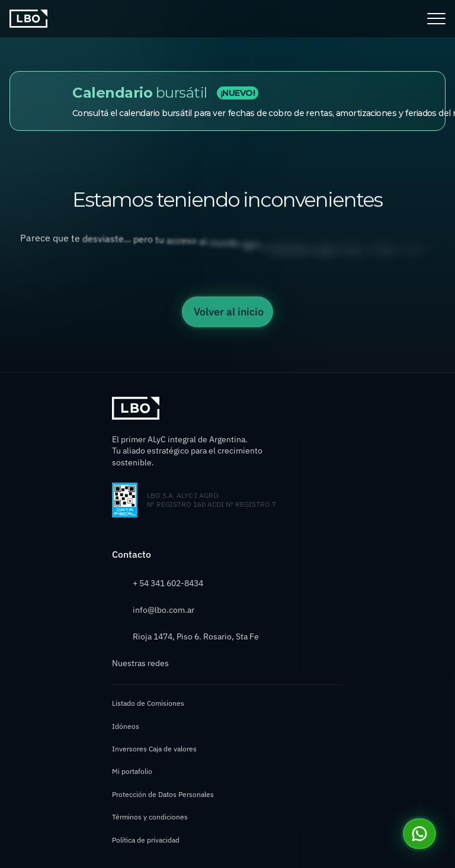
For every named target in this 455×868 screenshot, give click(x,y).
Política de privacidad (146, 840)
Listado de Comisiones (148, 703)
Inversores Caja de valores (154, 749)
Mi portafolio (132, 771)
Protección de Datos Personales (163, 794)
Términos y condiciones (150, 817)
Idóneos (126, 726)
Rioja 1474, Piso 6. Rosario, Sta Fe (196, 636)
